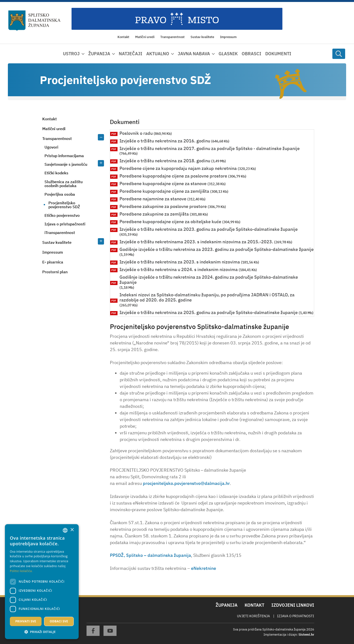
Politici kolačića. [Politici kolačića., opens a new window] (21, 571)
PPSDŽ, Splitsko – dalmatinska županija (150, 555)
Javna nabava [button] (194, 54)
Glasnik (228, 54)
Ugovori (51, 147)
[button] (42, 632)
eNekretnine (204, 568)
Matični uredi (54, 129)
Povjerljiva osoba (60, 194)
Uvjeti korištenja (253, 616)
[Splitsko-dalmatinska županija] (35, 21)
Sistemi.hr (306, 635)
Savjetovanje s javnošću (66, 164)
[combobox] (65, 530)
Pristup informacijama (64, 156)
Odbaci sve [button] (59, 621)
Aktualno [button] (158, 54)
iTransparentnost (60, 233)
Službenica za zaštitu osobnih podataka (64, 184)
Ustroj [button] (71, 54)
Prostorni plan (55, 272)
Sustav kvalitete (57, 242)
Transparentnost (57, 138)
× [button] (72, 530)
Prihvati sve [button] (26, 621)
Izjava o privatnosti (296, 616)
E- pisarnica (53, 262)
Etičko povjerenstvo (62, 215)
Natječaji (131, 54)
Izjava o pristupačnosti (65, 224)
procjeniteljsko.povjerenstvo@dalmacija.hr (186, 483)
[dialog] (42, 582)
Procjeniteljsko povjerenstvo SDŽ (64, 205)
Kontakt (50, 119)
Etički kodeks (56, 173)
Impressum (53, 252)
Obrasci (251, 54)
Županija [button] (99, 54)
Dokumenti (278, 54)
